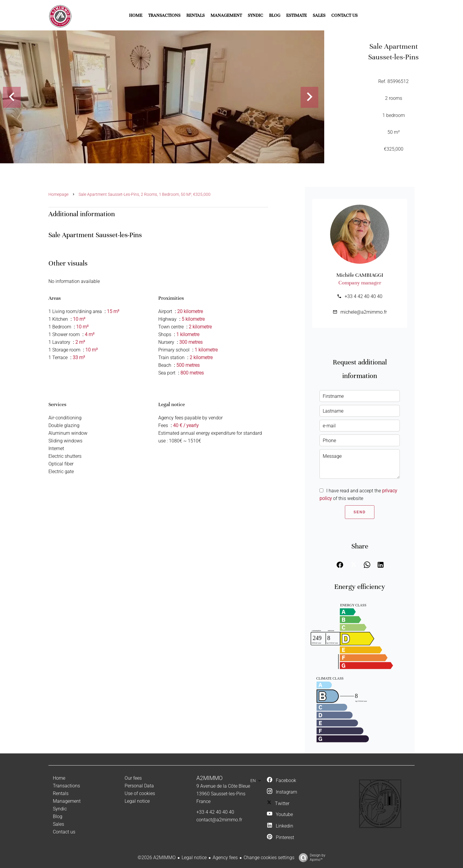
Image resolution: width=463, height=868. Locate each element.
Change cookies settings (269, 858)
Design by (311, 858)
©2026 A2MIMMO (157, 858)
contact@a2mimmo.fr (219, 820)
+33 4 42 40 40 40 (363, 296)
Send (360, 512)
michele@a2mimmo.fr (364, 312)
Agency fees (225, 858)
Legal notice (194, 858)
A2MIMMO (210, 778)
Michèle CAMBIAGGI (360, 275)
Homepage (58, 194)
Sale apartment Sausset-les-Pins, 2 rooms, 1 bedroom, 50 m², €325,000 (145, 194)
